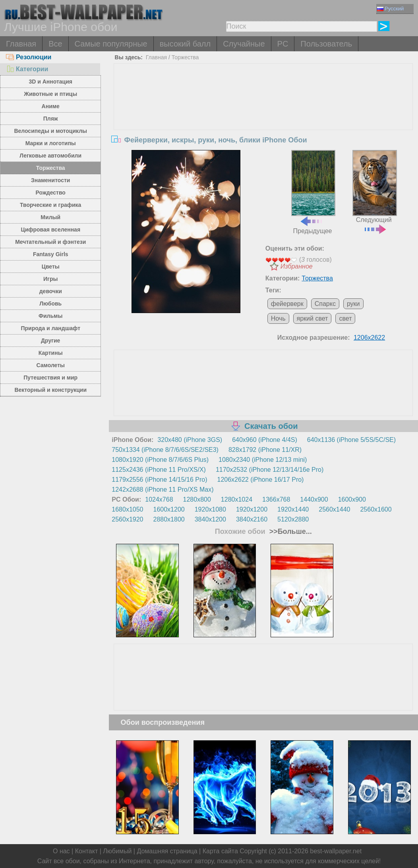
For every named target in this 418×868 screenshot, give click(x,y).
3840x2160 (252, 519)
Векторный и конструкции (50, 390)
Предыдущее (313, 192)
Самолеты (50, 365)
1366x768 (276, 499)
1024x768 (159, 499)
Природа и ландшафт (50, 328)
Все (55, 44)
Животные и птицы (50, 94)
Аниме (51, 106)
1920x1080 (210, 509)
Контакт (87, 851)
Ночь (278, 318)
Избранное (297, 266)
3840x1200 (210, 519)
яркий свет (313, 318)
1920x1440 (293, 509)
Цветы (51, 267)
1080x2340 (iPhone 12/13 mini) (263, 460)
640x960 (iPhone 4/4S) (265, 440)
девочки (51, 291)
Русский (390, 9)
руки (353, 304)
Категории (27, 69)
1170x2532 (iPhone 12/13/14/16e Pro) (270, 470)
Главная (21, 44)
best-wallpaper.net (336, 851)
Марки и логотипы (51, 143)
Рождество (51, 193)
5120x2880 (293, 519)
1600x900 (352, 499)
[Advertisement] (263, 123)
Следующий (375, 191)
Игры (50, 279)
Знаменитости (51, 180)
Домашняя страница (167, 851)
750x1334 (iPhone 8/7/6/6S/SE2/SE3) (165, 450)
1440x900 (314, 499)
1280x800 (197, 499)
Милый (50, 217)
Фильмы (50, 316)
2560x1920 (127, 519)
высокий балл (185, 44)
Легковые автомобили (50, 156)
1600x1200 (169, 509)
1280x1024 (237, 499)
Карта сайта (220, 851)
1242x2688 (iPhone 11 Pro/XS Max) (163, 489)
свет (345, 318)
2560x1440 (334, 509)
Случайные (244, 44)
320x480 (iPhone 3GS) (190, 440)
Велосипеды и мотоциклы (50, 131)
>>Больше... (290, 531)
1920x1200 (252, 509)
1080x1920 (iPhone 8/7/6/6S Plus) (160, 460)
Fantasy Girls (51, 254)
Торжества (51, 168)
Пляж (51, 119)
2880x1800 (169, 519)
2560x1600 (376, 509)
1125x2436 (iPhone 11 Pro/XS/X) (159, 470)
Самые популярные (111, 44)
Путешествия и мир (50, 378)
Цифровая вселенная (50, 230)
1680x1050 (127, 509)
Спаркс (325, 304)
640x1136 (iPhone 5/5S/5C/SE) (351, 440)
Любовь (50, 304)
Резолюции (29, 57)
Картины (51, 353)
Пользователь (326, 44)
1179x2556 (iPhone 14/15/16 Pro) (159, 480)
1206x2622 (369, 338)
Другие (50, 341)
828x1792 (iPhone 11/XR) (265, 450)
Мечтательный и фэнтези (50, 242)
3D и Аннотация (50, 82)
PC (283, 44)
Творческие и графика (50, 205)
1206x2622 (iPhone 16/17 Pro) (261, 480)
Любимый (117, 851)
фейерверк (287, 304)
